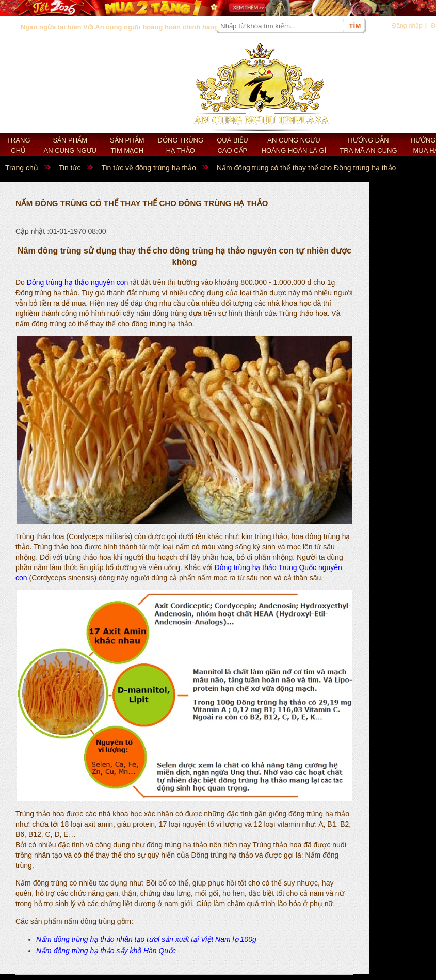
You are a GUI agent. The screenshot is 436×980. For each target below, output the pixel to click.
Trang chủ (19, 145)
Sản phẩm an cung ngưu (70, 145)
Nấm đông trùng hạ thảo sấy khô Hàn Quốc (106, 951)
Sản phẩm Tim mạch (127, 145)
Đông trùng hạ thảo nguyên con (78, 282)
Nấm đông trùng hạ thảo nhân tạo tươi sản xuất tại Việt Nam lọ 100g (146, 939)
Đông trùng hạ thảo (181, 145)
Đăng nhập (407, 26)
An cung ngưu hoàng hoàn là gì (294, 145)
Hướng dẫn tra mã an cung (368, 145)
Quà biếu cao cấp (232, 145)
